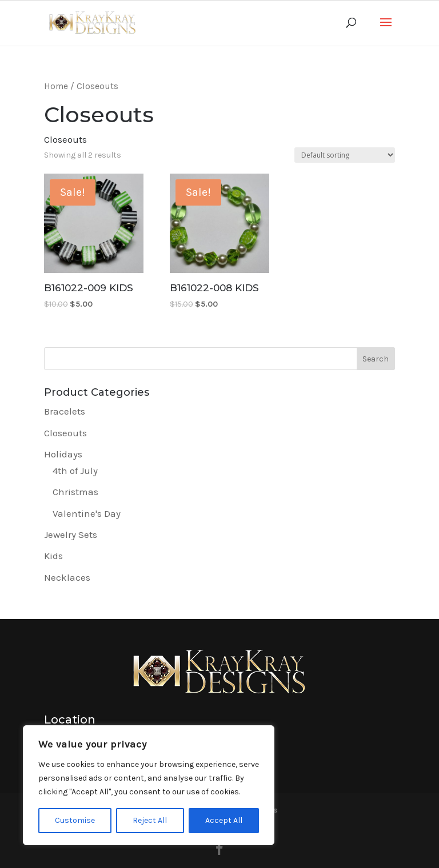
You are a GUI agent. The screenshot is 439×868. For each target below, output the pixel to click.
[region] (149, 785)
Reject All (150, 820)
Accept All (224, 820)
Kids (53, 556)
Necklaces (67, 577)
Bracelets (65, 411)
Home (56, 86)
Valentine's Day (87, 513)
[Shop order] (345, 155)
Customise (75, 820)
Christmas (75, 492)
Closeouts (65, 433)
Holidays (63, 454)
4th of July (75, 471)
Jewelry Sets (71, 535)
